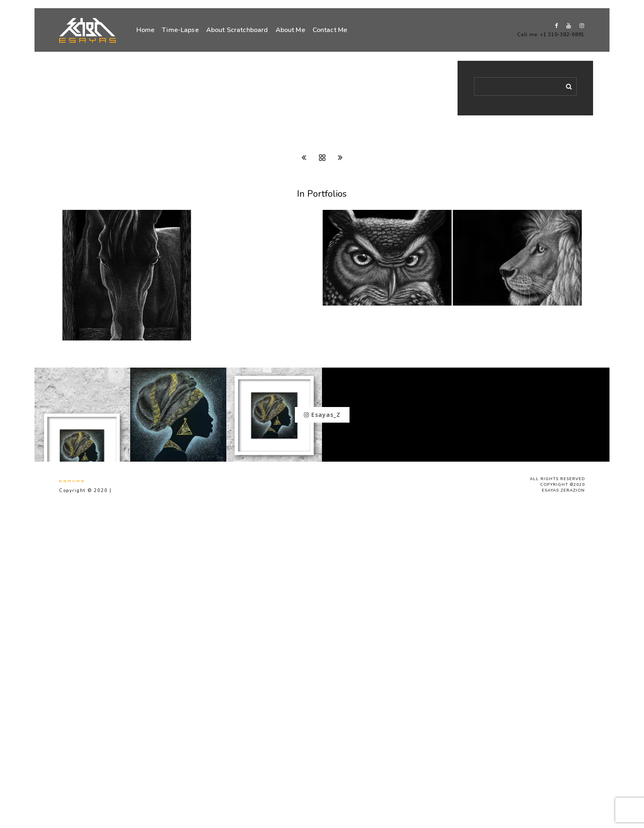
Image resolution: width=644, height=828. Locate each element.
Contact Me (330, 30)
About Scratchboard (237, 30)
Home (146, 30)
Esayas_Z (322, 415)
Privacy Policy (133, 491)
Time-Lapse (180, 30)
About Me (290, 30)
